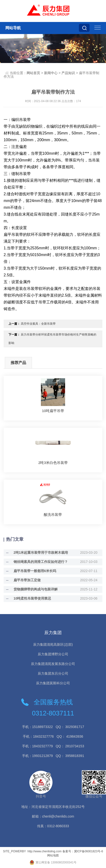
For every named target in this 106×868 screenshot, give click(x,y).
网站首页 (33, 73)
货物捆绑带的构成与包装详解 (36, 589)
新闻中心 (51, 73)
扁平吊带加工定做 (27, 580)
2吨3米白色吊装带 (53, 463)
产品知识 (68, 73)
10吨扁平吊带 (53, 411)
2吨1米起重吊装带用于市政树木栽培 (41, 553)
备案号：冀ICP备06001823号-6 (83, 851)
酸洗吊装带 (53, 514)
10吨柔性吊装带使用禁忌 (32, 598)
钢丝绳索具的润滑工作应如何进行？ (41, 562)
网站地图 (53, 855)
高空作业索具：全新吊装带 (38, 324)
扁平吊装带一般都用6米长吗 (35, 571)
